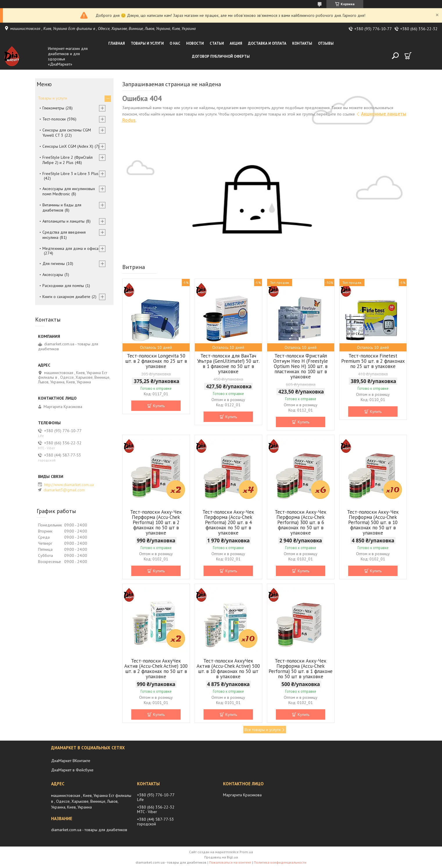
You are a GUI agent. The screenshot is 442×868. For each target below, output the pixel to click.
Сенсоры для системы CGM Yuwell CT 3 (67, 133)
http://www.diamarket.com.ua (69, 485)
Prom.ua (246, 852)
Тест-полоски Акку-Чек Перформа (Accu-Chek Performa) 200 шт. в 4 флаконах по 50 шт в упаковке (228, 522)
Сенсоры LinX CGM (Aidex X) (68, 146)
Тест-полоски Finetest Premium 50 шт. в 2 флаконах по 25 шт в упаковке (373, 361)
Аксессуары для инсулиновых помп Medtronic (69, 191)
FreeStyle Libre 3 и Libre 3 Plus (70, 174)
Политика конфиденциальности (280, 862)
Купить (159, 406)
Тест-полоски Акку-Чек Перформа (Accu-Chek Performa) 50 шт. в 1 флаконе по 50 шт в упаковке (301, 669)
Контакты (302, 43)
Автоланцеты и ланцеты (63, 221)
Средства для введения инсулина (64, 235)
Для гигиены (54, 264)
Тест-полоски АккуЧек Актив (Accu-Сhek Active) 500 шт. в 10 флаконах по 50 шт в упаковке (228, 669)
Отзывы (326, 43)
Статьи (217, 43)
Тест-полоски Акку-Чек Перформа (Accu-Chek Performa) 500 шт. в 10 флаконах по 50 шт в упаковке (373, 522)
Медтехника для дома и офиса (70, 248)
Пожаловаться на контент (230, 862)
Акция (236, 43)
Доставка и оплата (267, 43)
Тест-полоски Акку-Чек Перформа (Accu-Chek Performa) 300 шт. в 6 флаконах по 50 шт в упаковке (301, 522)
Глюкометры (53, 108)
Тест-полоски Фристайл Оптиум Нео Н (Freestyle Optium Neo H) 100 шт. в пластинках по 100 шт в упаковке (301, 366)
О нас (175, 43)
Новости (195, 43)
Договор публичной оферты (221, 56)
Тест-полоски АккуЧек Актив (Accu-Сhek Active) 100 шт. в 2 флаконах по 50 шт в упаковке (156, 669)
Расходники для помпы (63, 286)
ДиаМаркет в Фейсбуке (72, 770)
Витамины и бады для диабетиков (62, 207)
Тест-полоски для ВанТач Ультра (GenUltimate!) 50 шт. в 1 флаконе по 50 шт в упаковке (228, 364)
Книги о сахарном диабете (66, 297)
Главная (117, 43)
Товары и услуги (147, 43)
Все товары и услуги (263, 730)
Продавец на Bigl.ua (221, 857)
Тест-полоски (54, 119)
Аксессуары (53, 275)
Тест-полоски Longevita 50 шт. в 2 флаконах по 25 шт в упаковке (156, 361)
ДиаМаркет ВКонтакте (71, 761)
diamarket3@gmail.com (64, 490)
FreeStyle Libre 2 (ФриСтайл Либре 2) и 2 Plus (68, 160)
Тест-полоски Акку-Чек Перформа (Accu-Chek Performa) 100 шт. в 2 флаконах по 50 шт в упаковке (156, 522)
